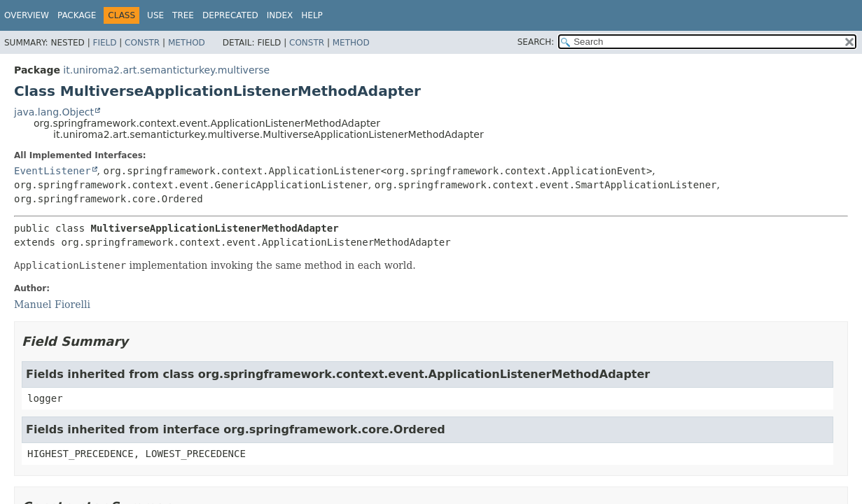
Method (187, 43)
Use (155, 15)
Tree (183, 15)
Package (77, 15)
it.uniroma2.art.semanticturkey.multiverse (166, 70)
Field (104, 43)
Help (312, 15)
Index (280, 15)
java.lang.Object (54, 112)
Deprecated (230, 15)
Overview (27, 15)
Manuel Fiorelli (52, 304)
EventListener (53, 171)
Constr (142, 43)
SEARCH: (536, 42)
